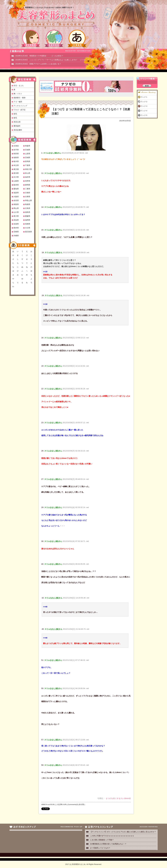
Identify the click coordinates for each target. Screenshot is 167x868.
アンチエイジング (20, 106)
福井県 (28, 177)
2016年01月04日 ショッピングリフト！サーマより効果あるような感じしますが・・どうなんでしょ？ (55, 60)
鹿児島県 (28, 232)
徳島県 (28, 212)
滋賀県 (16, 193)
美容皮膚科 (18, 130)
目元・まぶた (19, 86)
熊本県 (16, 228)
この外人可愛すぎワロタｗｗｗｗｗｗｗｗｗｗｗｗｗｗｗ (112, 836)
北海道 (16, 146)
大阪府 (16, 197)
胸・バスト (18, 94)
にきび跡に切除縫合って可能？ (102, 840)
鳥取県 (16, 204)
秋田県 (16, 154)
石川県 (16, 177)
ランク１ (144, 97)
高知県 (16, 220)
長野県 (28, 181)
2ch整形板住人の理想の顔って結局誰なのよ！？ (108, 844)
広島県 (28, 208)
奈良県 (16, 200)
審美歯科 (17, 126)
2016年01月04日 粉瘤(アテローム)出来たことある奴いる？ (38, 64)
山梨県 (16, 181)
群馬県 (28, 161)
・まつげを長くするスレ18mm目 (117, 798)
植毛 (15, 118)
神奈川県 (28, 169)
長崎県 (28, 224)
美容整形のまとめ (56, 18)
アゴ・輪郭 (18, 102)
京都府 (28, 193)
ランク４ (144, 111)
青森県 (28, 146)
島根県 (28, 204)
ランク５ (144, 115)
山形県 (28, 154)
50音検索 (77, 38)
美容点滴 (17, 122)
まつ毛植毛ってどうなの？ (100, 848)
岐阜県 (16, 185)
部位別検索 (31, 38)
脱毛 (15, 114)
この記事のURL (61, 804)
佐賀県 (16, 224)
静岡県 (28, 185)
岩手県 (16, 150)
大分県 (28, 228)
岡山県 (16, 208)
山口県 (16, 212)
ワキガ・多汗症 (20, 110)
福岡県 (28, 220)
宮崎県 (16, 232)
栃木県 (16, 161)
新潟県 (16, 173)
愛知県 (16, 189)
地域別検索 (54, 38)
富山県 (28, 173)
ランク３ (144, 106)
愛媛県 (28, 216)
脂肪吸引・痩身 (20, 98)
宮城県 (28, 150)
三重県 (28, 189)
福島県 (16, 158)
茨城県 (28, 158)
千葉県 (28, 165)
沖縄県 (16, 236)
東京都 (16, 169)
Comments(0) (73, 804)
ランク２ (144, 102)
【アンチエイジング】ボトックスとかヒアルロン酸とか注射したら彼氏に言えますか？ (123, 832)
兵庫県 (28, 197)
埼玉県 (16, 165)
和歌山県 (28, 200)
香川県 (16, 216)
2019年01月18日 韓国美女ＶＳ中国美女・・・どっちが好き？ (39, 56)
